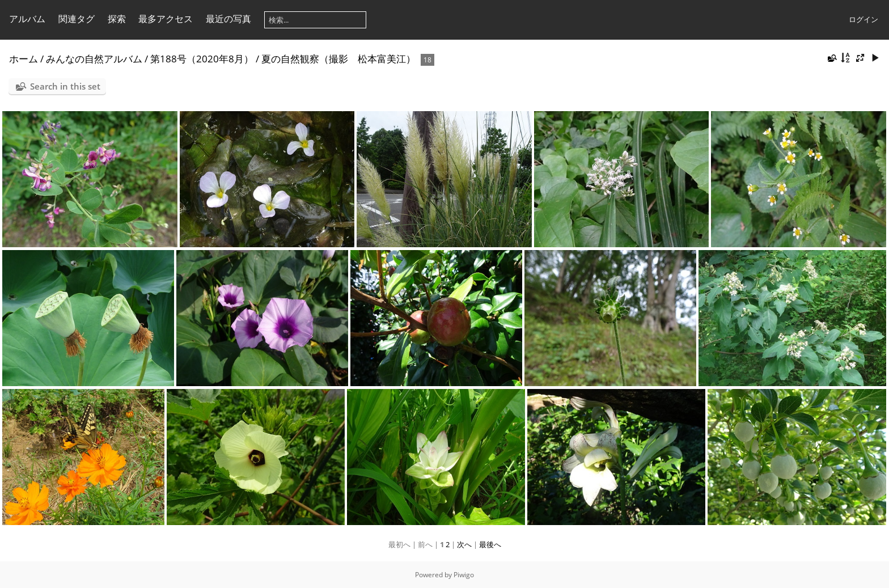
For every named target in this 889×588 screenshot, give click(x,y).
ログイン (863, 19)
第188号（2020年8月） (202, 59)
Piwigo (464, 575)
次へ (464, 544)
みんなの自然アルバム (94, 59)
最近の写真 (228, 19)
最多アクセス (166, 19)
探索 (117, 19)
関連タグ (77, 19)
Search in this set (65, 86)
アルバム (27, 19)
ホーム (24, 59)
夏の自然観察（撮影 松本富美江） (338, 59)
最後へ (490, 544)
